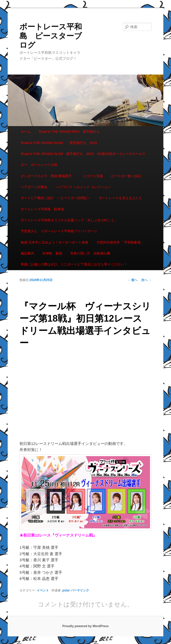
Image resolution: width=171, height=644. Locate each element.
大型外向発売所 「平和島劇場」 (120, 242)
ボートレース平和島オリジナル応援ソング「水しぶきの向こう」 (69, 220)
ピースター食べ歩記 (126, 176)
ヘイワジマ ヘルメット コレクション (83, 187)
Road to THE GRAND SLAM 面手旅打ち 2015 (59, 143)
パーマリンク (80, 590)
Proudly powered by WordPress (85, 626)
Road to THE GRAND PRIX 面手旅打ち (69, 132)
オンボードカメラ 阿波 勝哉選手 (48, 176)
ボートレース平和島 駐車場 (42, 209)
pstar (66, 590)
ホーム (26, 132)
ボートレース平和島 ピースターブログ (51, 36)
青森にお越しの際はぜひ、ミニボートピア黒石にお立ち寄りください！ (74, 264)
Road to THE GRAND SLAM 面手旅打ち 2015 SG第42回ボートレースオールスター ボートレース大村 (83, 159)
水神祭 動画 (52, 253)
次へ (146, 280)
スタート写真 (93, 176)
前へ (132, 280)
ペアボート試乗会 (34, 187)
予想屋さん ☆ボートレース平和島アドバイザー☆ (59, 231)
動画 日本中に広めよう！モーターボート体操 (55, 242)
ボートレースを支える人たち (120, 198)
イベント (43, 590)
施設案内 (27, 253)
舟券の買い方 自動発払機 (90, 253)
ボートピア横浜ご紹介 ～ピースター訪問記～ (56, 198)
